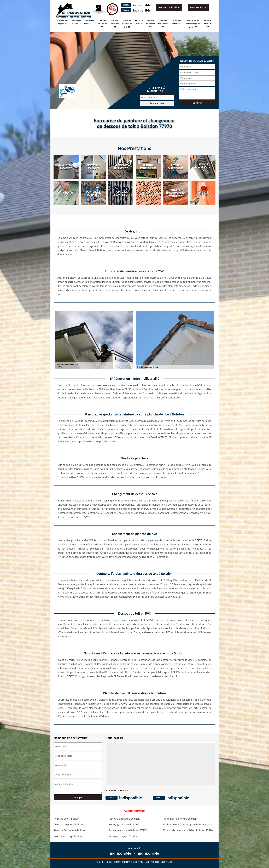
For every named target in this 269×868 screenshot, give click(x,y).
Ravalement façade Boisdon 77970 (128, 830)
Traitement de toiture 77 (177, 22)
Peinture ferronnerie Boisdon (70, 830)
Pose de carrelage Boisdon (68, 836)
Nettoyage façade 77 (76, 22)
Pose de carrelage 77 (115, 24)
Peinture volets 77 (139, 22)
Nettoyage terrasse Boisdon (124, 824)
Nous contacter (198, 7)
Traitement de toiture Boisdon (180, 819)
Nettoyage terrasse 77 (89, 22)
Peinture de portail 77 (150, 24)
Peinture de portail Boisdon (69, 824)
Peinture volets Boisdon (67, 819)
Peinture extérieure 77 (102, 24)
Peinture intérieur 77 (208, 24)
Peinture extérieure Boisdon (124, 819)
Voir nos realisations (169, 7)
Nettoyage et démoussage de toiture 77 (193, 24)
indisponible (142, 5)
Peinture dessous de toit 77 (127, 24)
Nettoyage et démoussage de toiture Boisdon (188, 824)
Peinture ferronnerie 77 (163, 24)
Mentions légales (159, 862)
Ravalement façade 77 (63, 22)
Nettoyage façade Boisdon (123, 836)
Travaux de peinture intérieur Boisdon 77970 (188, 830)
